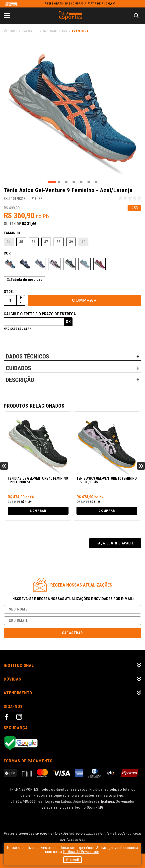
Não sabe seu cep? (17, 329)
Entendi (73, 860)
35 (21, 242)
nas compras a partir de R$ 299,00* (80, 4)
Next (141, 466)
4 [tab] (74, 182)
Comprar (84, 300)
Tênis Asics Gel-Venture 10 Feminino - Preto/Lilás (107, 480)
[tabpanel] (72, 111)
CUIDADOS (18, 368)
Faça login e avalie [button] (115, 543)
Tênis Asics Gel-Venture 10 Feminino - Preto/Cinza (38, 480)
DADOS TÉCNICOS (27, 356)
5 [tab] (81, 182)
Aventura (80, 31)
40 (83, 242)
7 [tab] (96, 182)
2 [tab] (59, 182)
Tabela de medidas (26, 280)
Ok (68, 322)
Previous (4, 466)
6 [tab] (89, 182)
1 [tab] (52, 182)
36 (34, 242)
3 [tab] (66, 182)
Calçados (30, 31)
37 (46, 242)
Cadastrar (73, 633)
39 (71, 242)
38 (59, 242)
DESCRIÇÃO (20, 380)
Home (13, 31)
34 (9, 242)
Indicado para (55, 31)
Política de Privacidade (81, 852)
